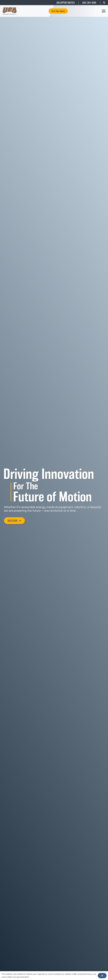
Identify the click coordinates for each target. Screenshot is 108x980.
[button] (104, 11)
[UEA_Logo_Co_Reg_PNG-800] (10, 11)
